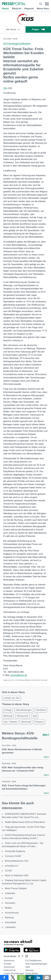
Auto (35, 716)
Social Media (32, 973)
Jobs (28, 967)
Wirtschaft (26, 722)
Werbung (9, 918)
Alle (46, 735)
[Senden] (47, 977)
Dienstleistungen (24, 710)
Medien (8, 908)
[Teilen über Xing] (30, 977)
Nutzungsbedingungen (36, 964)
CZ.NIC (8, 871)
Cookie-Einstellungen (14, 973)
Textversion (9, 967)
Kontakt (7, 964)
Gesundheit (10, 922)
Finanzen (39, 722)
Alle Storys (13, 29)
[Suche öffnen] (41, 4)
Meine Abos (43, 9)
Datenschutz (10, 970)
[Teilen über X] (13, 977)
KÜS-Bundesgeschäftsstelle (17, 44)
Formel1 (9, 898)
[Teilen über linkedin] (38, 977)
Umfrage (7, 710)
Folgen (38, 29)
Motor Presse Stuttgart (16, 888)
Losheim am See (11, 698)
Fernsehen (10, 903)
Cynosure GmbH (13, 856)
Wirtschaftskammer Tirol (17, 861)
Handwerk (41, 710)
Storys (5, 9)
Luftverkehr (10, 927)
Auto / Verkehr (10, 722)
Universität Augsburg (15, 851)
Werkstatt (8, 716)
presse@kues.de (19, 675)
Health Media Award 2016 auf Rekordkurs (25, 822)
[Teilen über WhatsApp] (21, 977)
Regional (29, 9)
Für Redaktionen (33, 961)
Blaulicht (17, 9)
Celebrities (10, 893)
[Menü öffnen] (47, 4)
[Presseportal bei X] (22, 956)
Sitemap (29, 970)
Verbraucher (22, 716)
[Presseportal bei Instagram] (26, 956)
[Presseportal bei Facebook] (18, 956)
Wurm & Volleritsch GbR (17, 875)
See (5, 88)
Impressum (9, 961)
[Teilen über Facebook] (4, 977)
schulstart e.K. (12, 866)
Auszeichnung (12, 913)
